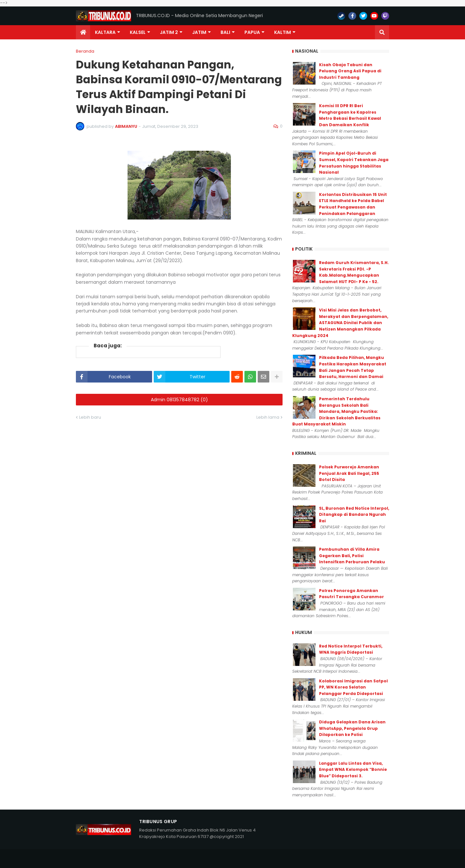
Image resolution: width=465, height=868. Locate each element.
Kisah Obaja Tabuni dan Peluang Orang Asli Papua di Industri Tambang (350, 71)
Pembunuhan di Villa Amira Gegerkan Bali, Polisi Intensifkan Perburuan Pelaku (352, 556)
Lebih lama (268, 417)
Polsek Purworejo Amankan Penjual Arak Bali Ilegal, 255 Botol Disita (349, 473)
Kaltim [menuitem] (283, 32)
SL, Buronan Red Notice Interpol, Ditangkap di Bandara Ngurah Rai (354, 515)
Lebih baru (90, 417)
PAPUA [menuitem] (252, 32)
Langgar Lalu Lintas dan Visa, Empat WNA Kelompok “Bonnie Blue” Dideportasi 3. (353, 770)
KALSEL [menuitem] (138, 32)
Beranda (85, 51)
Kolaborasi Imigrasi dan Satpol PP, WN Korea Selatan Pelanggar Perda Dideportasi (353, 687)
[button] (382, 32)
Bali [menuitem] (225, 32)
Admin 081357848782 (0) (179, 400)
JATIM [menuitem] (199, 32)
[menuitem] (83, 32)
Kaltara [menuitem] (105, 32)
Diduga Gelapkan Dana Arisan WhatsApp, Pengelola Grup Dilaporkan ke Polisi (352, 728)
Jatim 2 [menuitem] (169, 32)
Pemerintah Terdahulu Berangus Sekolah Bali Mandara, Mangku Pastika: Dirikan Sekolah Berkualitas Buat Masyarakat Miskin (336, 411)
